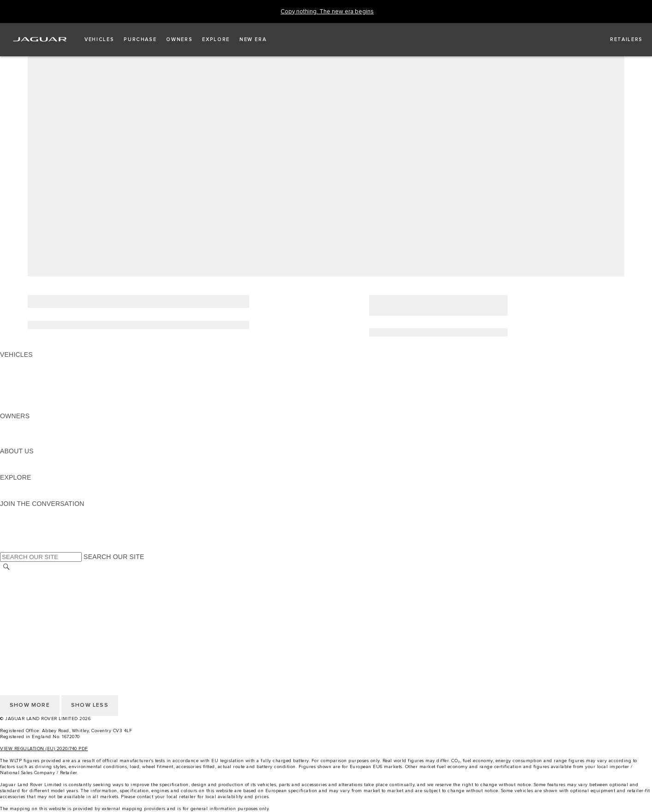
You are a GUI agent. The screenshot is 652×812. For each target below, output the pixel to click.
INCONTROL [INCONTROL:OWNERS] (19, 433)
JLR (6, 460)
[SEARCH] (6, 567)
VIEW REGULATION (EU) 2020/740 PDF (44, 749)
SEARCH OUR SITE (114, 557)
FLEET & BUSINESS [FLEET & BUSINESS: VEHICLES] (31, 390)
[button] (99, 40)
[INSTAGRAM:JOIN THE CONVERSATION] (23, 512)
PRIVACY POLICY (27, 612)
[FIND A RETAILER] (618, 40)
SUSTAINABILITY (27, 469)
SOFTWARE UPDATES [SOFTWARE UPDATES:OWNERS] (35, 442)
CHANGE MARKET (29, 577)
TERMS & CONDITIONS (36, 594)
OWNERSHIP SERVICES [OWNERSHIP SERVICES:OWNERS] (38, 425)
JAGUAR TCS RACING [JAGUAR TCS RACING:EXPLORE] (35, 486)
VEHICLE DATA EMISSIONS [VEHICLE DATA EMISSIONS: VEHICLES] (42, 398)
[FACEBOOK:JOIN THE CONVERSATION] (22, 539)
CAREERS (16, 585)
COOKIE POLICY (26, 620)
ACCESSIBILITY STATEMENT (45, 629)
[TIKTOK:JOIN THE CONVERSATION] (15, 521)
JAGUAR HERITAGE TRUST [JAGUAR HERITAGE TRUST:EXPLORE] (43, 495)
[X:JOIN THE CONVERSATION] (6, 547)
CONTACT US (21, 603)
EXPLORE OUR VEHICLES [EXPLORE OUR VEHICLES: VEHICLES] (41, 372)
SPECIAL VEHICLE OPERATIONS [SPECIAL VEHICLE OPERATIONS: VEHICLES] (51, 381)
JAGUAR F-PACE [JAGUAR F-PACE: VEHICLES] (26, 363)
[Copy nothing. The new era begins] (327, 12)
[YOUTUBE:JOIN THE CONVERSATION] (19, 530)
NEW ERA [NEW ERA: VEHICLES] (15, 407)
